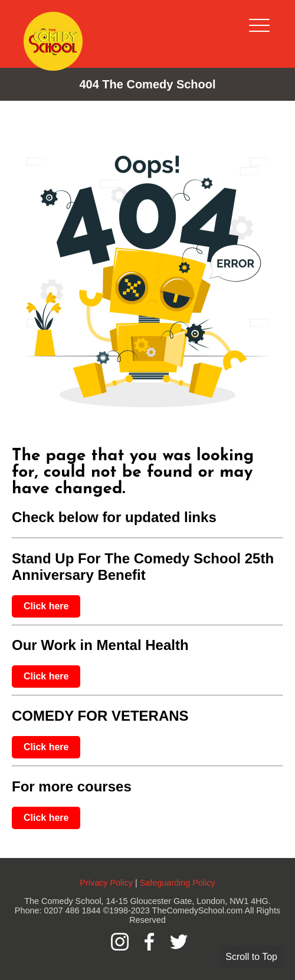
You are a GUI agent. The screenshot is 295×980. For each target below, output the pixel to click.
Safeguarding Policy (178, 883)
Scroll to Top (251, 957)
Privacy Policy (106, 883)
